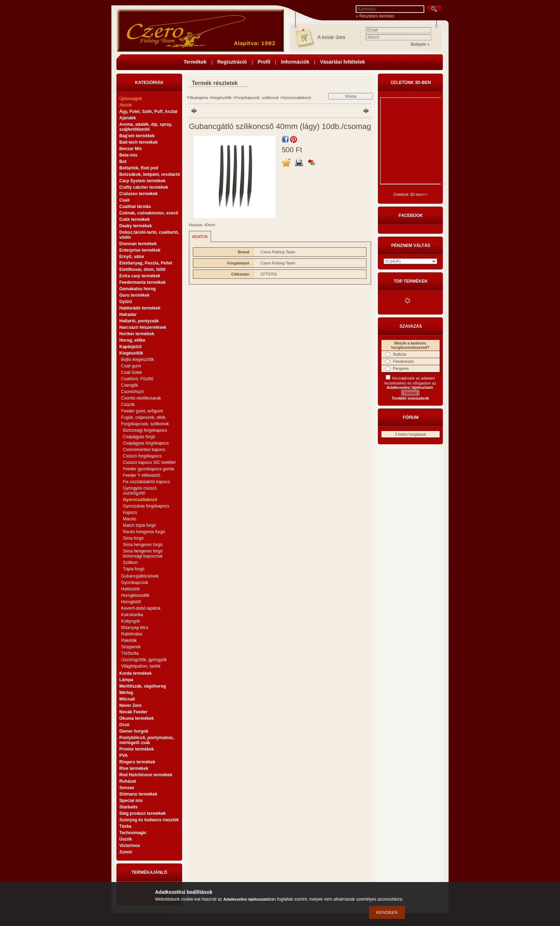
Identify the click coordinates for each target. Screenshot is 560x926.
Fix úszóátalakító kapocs (146, 482)
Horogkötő (131, 602)
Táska (125, 826)
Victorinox (130, 846)
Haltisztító (131, 589)
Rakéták (129, 640)
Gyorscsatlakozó (140, 500)
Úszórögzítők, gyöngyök (144, 660)
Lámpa (126, 680)
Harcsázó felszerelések (143, 327)
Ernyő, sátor (132, 257)
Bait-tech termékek (138, 142)
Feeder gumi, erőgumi (142, 411)
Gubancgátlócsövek (140, 576)
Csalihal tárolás (135, 207)
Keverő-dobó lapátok (141, 608)
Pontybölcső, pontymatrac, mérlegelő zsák (147, 740)
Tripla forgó (134, 569)
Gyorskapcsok (135, 583)
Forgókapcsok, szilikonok (257, 98)
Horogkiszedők (135, 595)
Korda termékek (136, 673)
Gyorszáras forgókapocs (146, 506)
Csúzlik (128, 405)
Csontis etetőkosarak (141, 398)
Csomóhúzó (132, 392)
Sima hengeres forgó (143, 545)
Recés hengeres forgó (144, 532)
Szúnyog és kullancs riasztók (149, 820)
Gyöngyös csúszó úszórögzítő (140, 491)
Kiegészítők (222, 98)
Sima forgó (133, 538)
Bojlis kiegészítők (137, 360)
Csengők (129, 385)
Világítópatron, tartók (141, 666)
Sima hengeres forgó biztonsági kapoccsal (143, 554)
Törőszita (130, 653)
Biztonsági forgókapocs (145, 430)
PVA (124, 756)
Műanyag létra (135, 628)
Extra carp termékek (140, 276)
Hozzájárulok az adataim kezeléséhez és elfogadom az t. (411, 383)
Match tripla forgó (139, 525)
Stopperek (131, 647)
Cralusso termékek (138, 194)
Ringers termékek (137, 762)
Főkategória (197, 98)
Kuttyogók (131, 621)
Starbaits (128, 807)
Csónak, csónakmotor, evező (149, 213)
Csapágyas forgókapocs (146, 443)
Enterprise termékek (140, 250)
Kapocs (130, 512)
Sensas (127, 788)
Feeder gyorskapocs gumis (149, 469)
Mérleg (126, 693)
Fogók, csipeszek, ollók (143, 417)
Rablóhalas (132, 634)
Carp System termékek (142, 181)
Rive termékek (134, 768)
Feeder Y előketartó (142, 475)
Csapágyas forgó (139, 437)
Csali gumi (131, 366)
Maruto (129, 519)
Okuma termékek (137, 718)
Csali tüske (132, 372)
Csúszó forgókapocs (142, 456)
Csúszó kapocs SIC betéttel (149, 462)
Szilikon (130, 563)
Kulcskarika (132, 615)
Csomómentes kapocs (144, 450)
